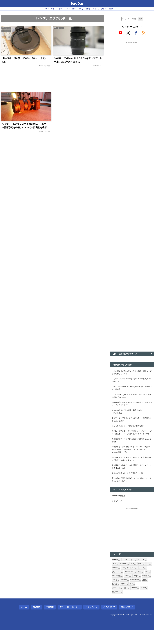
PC (115, 580)
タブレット (127, 585)
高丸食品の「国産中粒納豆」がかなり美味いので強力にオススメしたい (132, 490)
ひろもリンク (117, 512)
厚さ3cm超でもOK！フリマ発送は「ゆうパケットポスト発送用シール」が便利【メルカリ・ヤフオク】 (132, 438)
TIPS (115, 576)
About (36, 621)
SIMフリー (127, 606)
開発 (115, 589)
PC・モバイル (48, 9)
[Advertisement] (132, 61)
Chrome (144, 602)
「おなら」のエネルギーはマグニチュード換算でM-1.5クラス (132, 381)
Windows (125, 576)
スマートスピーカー (128, 602)
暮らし (81, 9)
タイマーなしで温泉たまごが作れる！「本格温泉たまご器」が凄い (132, 423)
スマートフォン (130, 572)
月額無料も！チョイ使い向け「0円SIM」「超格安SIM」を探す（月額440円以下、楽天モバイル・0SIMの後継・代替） (132, 458)
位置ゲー (127, 593)
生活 (135, 576)
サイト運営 (132, 589)
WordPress (118, 597)
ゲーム (60, 9)
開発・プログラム (101, 9)
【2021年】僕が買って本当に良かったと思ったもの (26, 61)
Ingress (145, 597)
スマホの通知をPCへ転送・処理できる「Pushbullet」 (128, 415)
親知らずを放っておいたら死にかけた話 (128, 483)
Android (116, 572)
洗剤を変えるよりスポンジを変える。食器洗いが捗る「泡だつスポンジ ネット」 (132, 468)
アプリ (116, 585)
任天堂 (136, 597)
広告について (109, 621)
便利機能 (50, 621)
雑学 (113, 9)
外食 (128, 597)
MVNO (116, 606)
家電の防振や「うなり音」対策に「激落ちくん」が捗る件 (132, 448)
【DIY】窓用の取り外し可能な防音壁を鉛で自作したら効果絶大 (132, 389)
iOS (122, 589)
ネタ (115, 602)
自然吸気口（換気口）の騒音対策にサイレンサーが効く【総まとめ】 (132, 477)
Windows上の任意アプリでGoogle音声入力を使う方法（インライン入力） (132, 406)
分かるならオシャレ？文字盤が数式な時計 (129, 430)
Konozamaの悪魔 (119, 507)
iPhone (123, 580)
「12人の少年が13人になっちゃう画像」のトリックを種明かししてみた (132, 373)
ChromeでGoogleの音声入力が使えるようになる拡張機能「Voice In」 (132, 398)
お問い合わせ (91, 621)
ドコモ (136, 593)
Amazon (146, 593)
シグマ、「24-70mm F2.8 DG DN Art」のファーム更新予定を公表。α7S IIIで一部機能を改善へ (26, 129)
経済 (89, 9)
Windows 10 (141, 585)
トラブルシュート (137, 580)
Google (116, 593)
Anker (143, 589)
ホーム (24, 621)
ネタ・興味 (71, 9)
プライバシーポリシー (70, 621)
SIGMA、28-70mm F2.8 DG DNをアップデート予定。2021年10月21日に (78, 61)
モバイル (144, 572)
